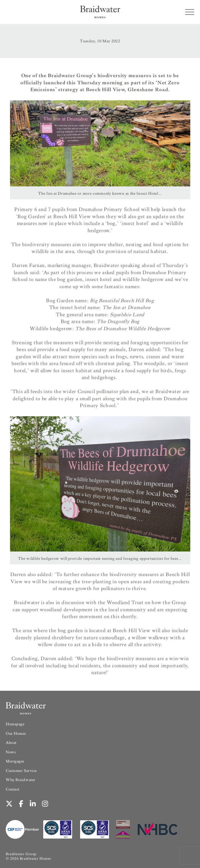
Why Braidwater (21, 780)
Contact (13, 789)
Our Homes (16, 733)
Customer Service (21, 771)
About (11, 743)
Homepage (15, 724)
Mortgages (15, 761)
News (11, 752)
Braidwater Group (21, 854)
